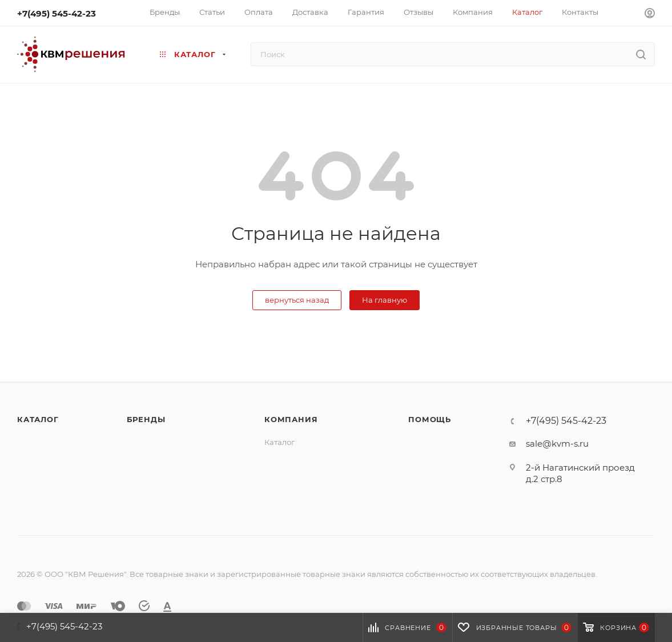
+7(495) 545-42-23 (57, 13)
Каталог (38, 419)
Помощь (430, 419)
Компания (291, 419)
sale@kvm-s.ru (557, 444)
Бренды (146, 419)
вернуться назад (297, 300)
